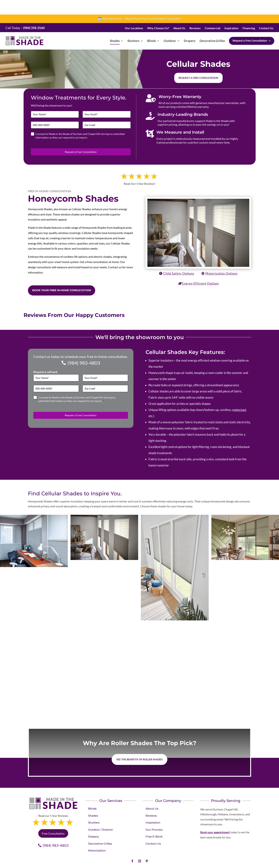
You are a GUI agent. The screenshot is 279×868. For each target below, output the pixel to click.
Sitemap (201, 859)
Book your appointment (215, 818)
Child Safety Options (179, 259)
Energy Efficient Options (200, 269)
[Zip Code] (107, 110)
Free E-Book (154, 822)
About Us (152, 794)
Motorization (97, 836)
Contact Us (153, 829)
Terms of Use (171, 859)
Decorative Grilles (100, 829)
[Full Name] (55, 100)
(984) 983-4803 (84, 348)
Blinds (92, 794)
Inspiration (153, 808)
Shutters (94, 808)
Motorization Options (221, 259)
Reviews (151, 801)
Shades (93, 801)
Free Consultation (53, 819)
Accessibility (188, 859)
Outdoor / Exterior (101, 815)
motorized (239, 395)
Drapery (93, 822)
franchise (181, 863)
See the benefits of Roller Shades (139, 745)
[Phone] (55, 110)
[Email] (107, 100)
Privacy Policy (154, 859)
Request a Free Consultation (81, 137)
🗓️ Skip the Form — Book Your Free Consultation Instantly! (140, 4)
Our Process (154, 815)
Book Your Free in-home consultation (62, 276)
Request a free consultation (198, 63)
